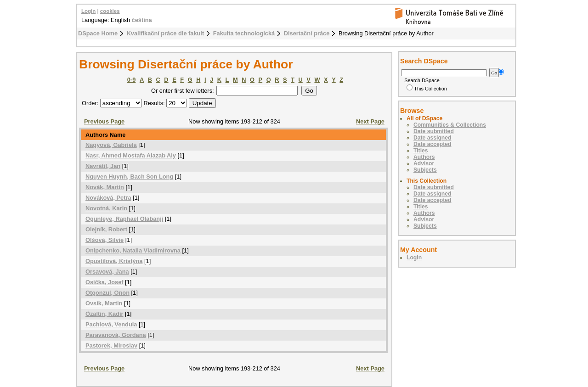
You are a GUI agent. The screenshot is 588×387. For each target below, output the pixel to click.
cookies (110, 11)
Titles (421, 151)
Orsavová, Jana (107, 272)
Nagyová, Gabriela (111, 145)
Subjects (425, 170)
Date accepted (432, 144)
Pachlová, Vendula (111, 324)
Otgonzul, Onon (107, 293)
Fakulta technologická (244, 33)
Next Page (370, 121)
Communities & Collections (450, 125)
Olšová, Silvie (105, 240)
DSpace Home (98, 33)
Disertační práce (307, 33)
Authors (424, 157)
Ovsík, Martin (104, 303)
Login (88, 11)
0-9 (132, 80)
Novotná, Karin (106, 208)
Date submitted (434, 131)
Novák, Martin (105, 187)
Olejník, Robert (106, 229)
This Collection (427, 89)
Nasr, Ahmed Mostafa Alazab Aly (131, 155)
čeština (142, 20)
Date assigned (432, 138)
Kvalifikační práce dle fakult (166, 33)
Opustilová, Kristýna (114, 261)
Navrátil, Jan (103, 166)
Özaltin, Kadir (104, 314)
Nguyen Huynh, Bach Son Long (129, 177)
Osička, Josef (105, 282)
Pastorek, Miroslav (111, 345)
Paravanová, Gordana (116, 335)
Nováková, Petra (108, 198)
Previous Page (104, 121)
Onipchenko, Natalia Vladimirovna (133, 250)
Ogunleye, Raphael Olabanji (124, 219)
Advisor (424, 163)
